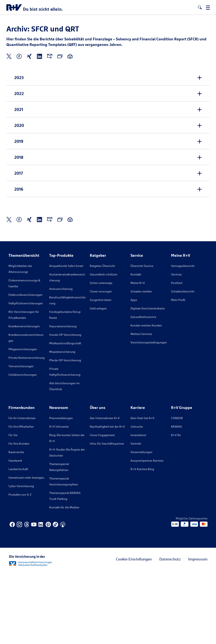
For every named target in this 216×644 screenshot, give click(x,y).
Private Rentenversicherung (27, 429)
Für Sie (13, 507)
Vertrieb (136, 515)
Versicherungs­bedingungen (149, 414)
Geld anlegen (98, 380)
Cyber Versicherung (21, 558)
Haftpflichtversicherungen (26, 375)
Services (176, 346)
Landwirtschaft (18, 541)
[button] (200, 7)
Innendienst (138, 507)
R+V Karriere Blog (142, 541)
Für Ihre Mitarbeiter (21, 498)
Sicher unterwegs (101, 354)
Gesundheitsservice (143, 388)
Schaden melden (141, 363)
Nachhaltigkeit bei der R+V (107, 498)
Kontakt (136, 346)
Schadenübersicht (183, 363)
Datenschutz (170, 631)
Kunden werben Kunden (146, 397)
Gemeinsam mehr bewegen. (27, 549)
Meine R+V (138, 354)
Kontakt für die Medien (64, 579)
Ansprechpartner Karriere (147, 532)
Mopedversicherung (62, 423)
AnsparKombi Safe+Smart (66, 337)
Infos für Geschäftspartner (107, 515)
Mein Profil (178, 371)
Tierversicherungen (21, 438)
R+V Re (176, 507)
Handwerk (15, 532)
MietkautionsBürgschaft (65, 415)
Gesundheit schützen (104, 346)
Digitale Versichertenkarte (148, 380)
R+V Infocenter (59, 498)
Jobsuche (137, 498)
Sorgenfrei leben (101, 371)
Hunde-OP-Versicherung (65, 406)
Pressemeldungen (61, 490)
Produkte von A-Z (20, 566)
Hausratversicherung (63, 398)
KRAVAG (177, 498)
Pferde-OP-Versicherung (65, 432)
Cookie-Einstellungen (134, 631)
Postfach (177, 354)
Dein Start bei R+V (142, 490)
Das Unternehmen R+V (105, 490)
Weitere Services (141, 405)
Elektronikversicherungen (25, 366)
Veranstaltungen (141, 524)
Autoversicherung (61, 360)
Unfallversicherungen (23, 446)
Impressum (198, 631)
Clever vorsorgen (101, 363)
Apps (134, 371)
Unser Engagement (102, 507)
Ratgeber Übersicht (102, 337)
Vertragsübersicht (183, 337)
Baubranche (16, 524)
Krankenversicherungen (24, 398)
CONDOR (177, 490)
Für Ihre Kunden (19, 515)
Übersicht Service (142, 337)
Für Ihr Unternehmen (22, 490)
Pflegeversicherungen (23, 421)
